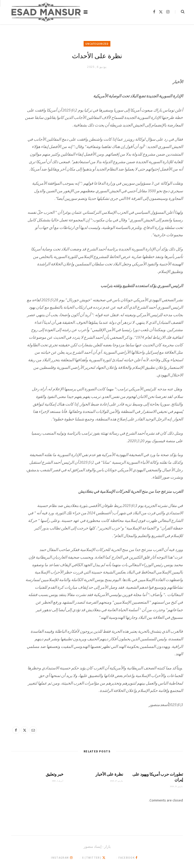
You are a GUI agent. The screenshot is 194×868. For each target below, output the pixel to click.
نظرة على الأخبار (109, 774)
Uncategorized (97, 44)
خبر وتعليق (55, 774)
